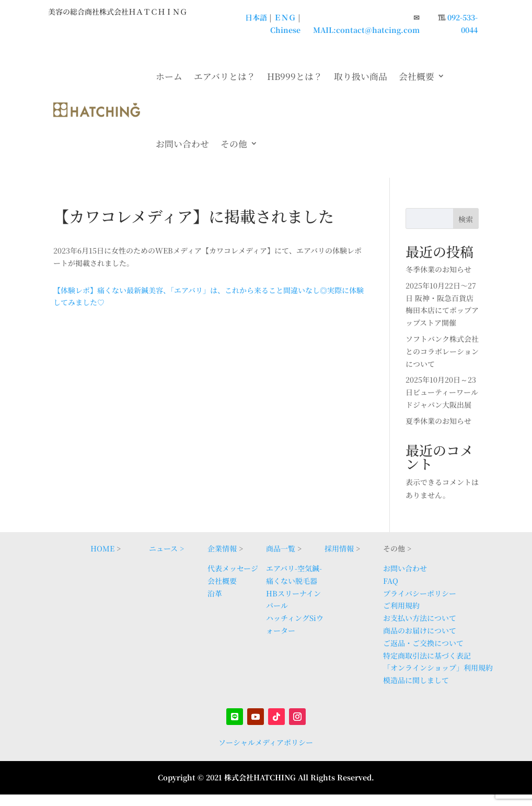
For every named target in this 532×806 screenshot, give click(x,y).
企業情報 (222, 548)
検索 (466, 219)
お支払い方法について (420, 618)
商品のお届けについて (420, 630)
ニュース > (166, 548)
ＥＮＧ (285, 17)
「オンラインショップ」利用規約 (438, 667)
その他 (234, 144)
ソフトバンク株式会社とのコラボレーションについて (442, 351)
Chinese (285, 30)
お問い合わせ (182, 144)
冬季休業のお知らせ (438, 269)
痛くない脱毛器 (292, 581)
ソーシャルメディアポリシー (266, 742)
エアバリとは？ (225, 76)
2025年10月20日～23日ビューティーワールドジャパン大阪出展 (442, 392)
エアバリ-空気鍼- (294, 568)
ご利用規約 (401, 605)
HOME (102, 548)
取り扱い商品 (361, 76)
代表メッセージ (233, 568)
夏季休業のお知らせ (438, 421)
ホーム (169, 76)
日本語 (256, 17)
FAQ (391, 581)
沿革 (215, 593)
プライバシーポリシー (420, 593)
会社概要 (417, 76)
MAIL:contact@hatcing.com (366, 30)
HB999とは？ (295, 76)
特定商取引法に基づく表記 (427, 655)
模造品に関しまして (416, 680)
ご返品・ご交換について (423, 643)
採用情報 (339, 548)
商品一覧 (281, 548)
